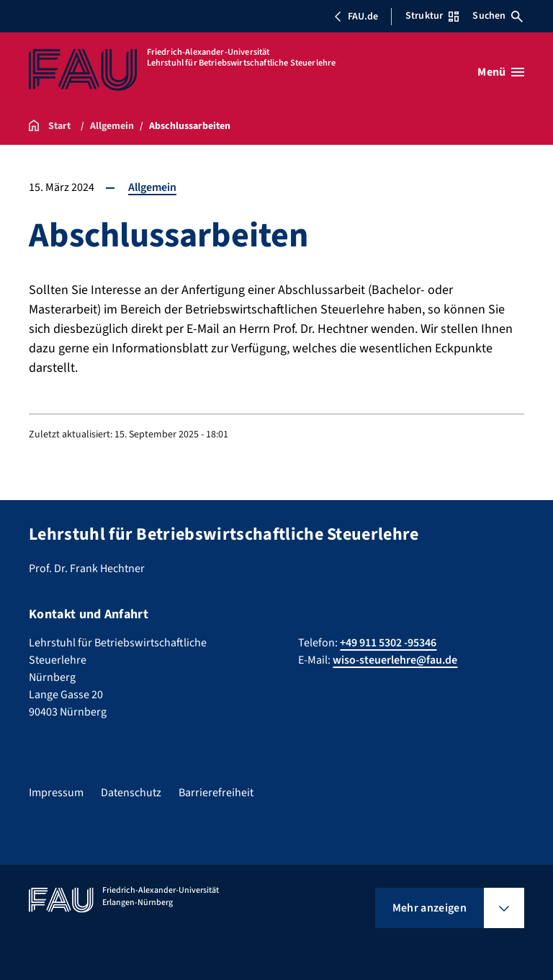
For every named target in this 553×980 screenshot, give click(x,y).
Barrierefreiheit (216, 793)
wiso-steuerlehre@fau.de (395, 660)
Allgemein (152, 187)
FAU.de (356, 17)
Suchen (498, 16)
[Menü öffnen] (501, 72)
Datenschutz (131, 793)
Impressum (56, 793)
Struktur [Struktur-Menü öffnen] (432, 16)
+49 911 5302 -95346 (388, 643)
